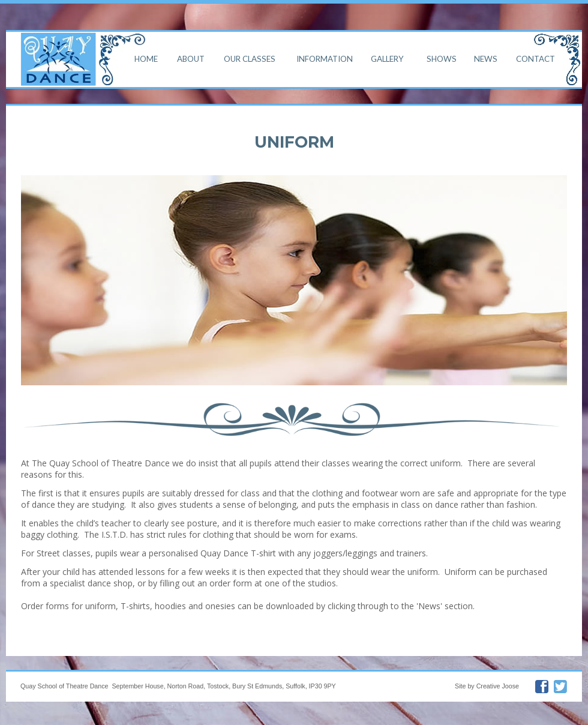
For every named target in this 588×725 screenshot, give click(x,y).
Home (146, 59)
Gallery (387, 59)
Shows (442, 59)
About (191, 59)
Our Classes (250, 59)
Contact (535, 59)
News (486, 59)
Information (325, 59)
